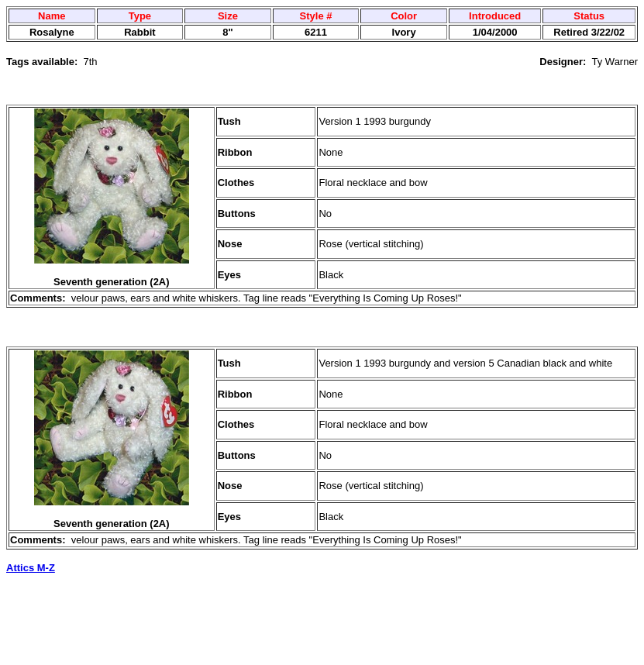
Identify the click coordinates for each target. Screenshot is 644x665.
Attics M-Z (31, 568)
